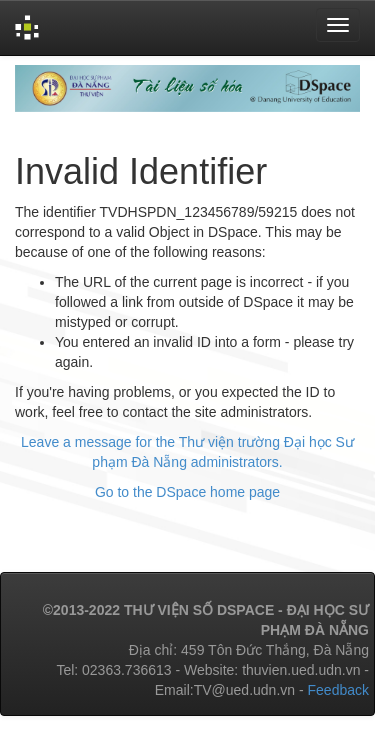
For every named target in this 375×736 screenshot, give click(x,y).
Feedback (338, 690)
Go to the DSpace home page (187, 492)
